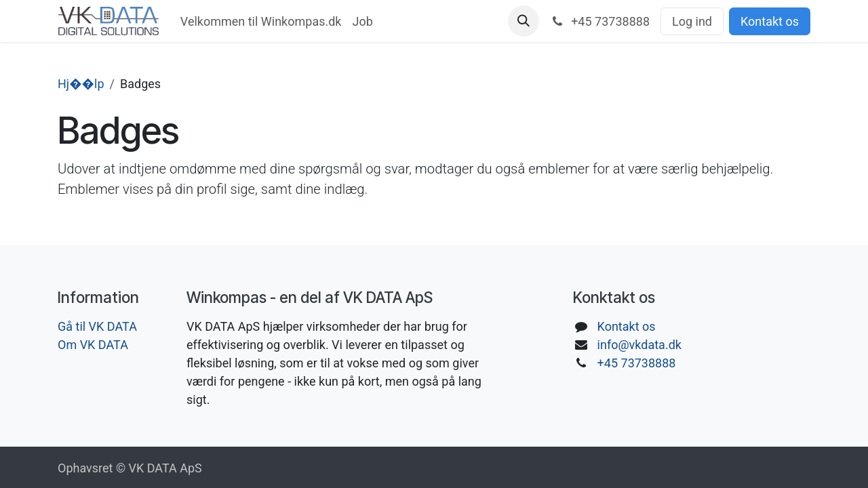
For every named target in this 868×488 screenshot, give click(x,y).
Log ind (692, 21)
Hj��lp (81, 84)
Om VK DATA (93, 345)
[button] (524, 21)
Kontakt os (770, 21)
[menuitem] (261, 21)
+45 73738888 (637, 363)
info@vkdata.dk (639, 345)
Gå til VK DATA (97, 326)
